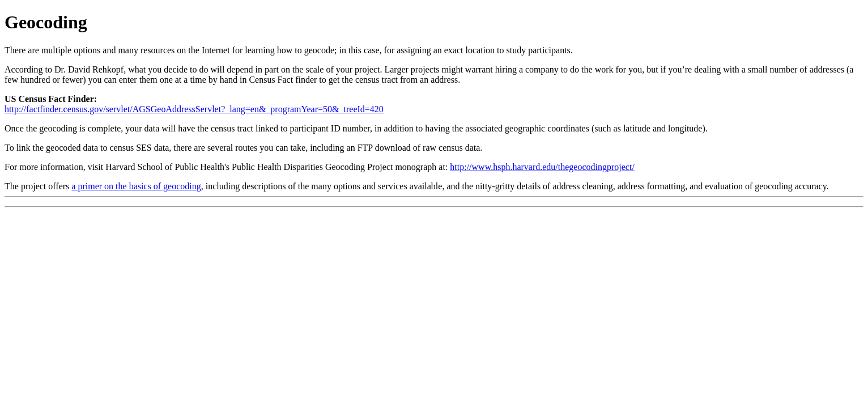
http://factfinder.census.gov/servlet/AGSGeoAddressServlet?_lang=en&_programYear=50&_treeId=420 (194, 109)
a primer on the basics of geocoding (136, 186)
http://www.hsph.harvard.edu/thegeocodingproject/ (542, 167)
